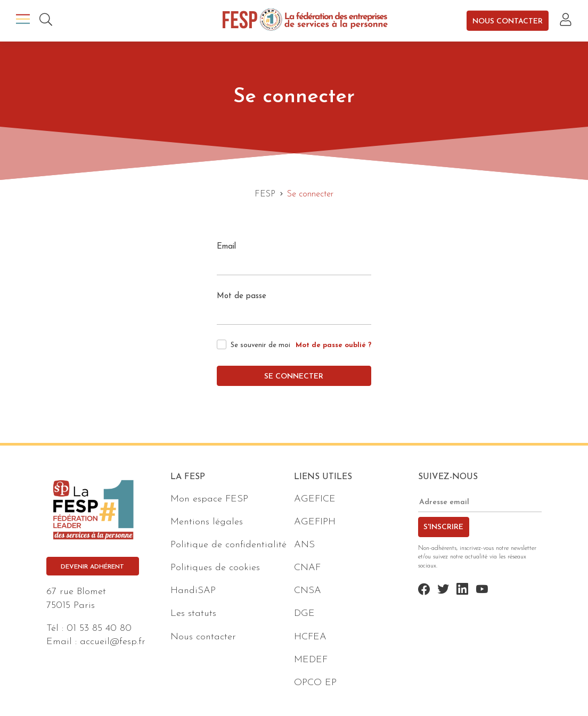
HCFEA (310, 637)
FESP (265, 194)
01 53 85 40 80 (99, 628)
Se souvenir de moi (260, 345)
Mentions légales (207, 522)
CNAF (307, 568)
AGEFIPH (315, 522)
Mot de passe (242, 296)
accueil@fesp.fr (113, 642)
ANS (304, 545)
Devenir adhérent (92, 567)
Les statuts (193, 614)
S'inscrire (443, 527)
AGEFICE (315, 499)
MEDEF (311, 660)
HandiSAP (193, 591)
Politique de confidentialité (228, 545)
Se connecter (294, 377)
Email (226, 247)
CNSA (308, 591)
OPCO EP (315, 683)
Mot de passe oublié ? (333, 345)
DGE (304, 614)
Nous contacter (508, 21)
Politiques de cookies (215, 568)
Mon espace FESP (209, 499)
